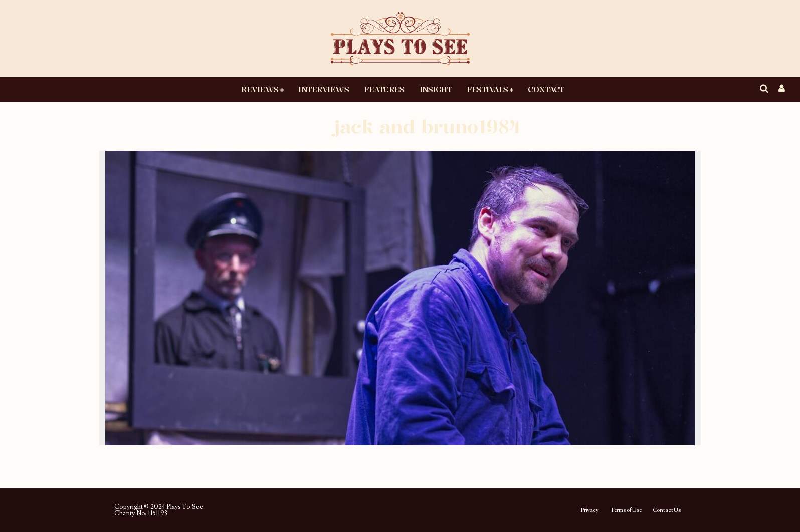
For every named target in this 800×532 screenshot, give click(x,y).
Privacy (590, 510)
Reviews (260, 89)
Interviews (324, 89)
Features (384, 89)
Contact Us (667, 510)
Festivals (487, 89)
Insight (436, 89)
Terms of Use (626, 510)
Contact (546, 89)
